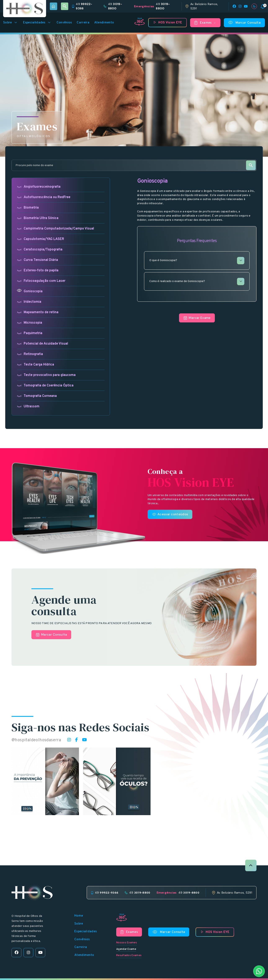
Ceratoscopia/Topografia (40, 249)
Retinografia (30, 354)
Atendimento (104, 23)
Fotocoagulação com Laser (41, 281)
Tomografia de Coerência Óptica (45, 385)
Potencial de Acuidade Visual (43, 344)
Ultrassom (28, 406)
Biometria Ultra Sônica (38, 218)
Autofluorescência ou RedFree (44, 197)
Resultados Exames (129, 956)
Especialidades (37, 23)
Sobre (11, 23)
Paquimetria (30, 333)
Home (79, 916)
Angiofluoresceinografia (39, 187)
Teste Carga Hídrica (35, 365)
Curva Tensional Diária (37, 260)
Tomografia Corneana (37, 396)
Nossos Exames (127, 943)
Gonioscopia (30, 291)
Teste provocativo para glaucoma (46, 375)
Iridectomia (29, 302)
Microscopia (30, 323)
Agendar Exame (126, 949)
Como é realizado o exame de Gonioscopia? (197, 282)
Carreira (83, 23)
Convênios (64, 23)
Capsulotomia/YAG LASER (41, 239)
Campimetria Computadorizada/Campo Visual (55, 229)
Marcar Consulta (244, 23)
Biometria (28, 208)
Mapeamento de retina (38, 312)
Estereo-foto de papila (38, 270)
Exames (205, 23)
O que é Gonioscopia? (197, 261)
